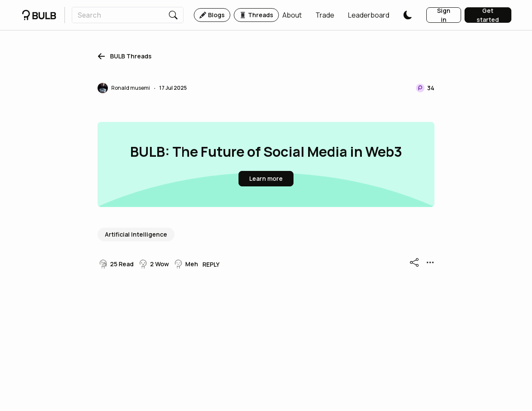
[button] (292, 15)
